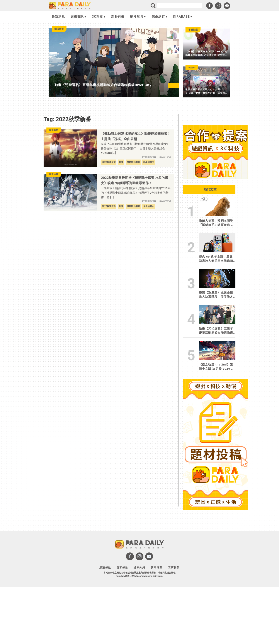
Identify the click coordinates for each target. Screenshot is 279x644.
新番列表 (118, 17)
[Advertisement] (216, 577)
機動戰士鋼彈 (133, 162)
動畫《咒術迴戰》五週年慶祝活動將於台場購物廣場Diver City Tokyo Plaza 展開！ (216, 331)
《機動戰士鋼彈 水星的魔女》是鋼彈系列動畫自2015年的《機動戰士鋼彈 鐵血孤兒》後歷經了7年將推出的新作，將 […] (136, 193)
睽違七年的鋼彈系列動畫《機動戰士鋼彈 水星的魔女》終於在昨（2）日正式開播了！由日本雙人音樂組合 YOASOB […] (135, 148)
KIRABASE (183, 17)
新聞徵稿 (157, 568)
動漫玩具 (138, 17)
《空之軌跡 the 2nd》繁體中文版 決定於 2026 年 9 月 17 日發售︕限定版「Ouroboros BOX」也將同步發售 (217, 367)
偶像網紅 (160, 17)
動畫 (121, 162)
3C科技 (99, 17)
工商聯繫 (174, 568)
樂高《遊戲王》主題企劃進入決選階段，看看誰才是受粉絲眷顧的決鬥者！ (216, 295)
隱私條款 (122, 568)
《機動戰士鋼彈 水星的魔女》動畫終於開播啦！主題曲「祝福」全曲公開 (136, 136)
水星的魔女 (149, 162)
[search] (179, 6)
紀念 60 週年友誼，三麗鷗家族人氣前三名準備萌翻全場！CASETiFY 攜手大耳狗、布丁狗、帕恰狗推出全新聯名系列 (216, 259)
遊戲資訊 (79, 17)
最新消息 (58, 17)
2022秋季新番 (109, 162)
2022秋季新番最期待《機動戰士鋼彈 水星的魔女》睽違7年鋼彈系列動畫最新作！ (135, 181)
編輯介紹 (139, 568)
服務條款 (105, 568)
